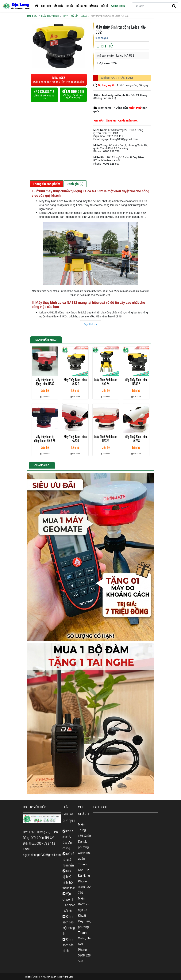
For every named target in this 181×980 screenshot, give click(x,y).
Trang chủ (32, 16)
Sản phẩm (59, 6)
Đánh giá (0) (75, 184)
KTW (43, 977)
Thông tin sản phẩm (46, 184)
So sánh (45, 397)
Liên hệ (105, 6)
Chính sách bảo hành (68, 945)
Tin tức (70, 6)
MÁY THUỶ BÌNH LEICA (75, 16)
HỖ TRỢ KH (81, 6)
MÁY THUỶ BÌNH (50, 16)
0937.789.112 (118, 6)
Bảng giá (94, 6)
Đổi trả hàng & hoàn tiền (68, 859)
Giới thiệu (46, 6)
